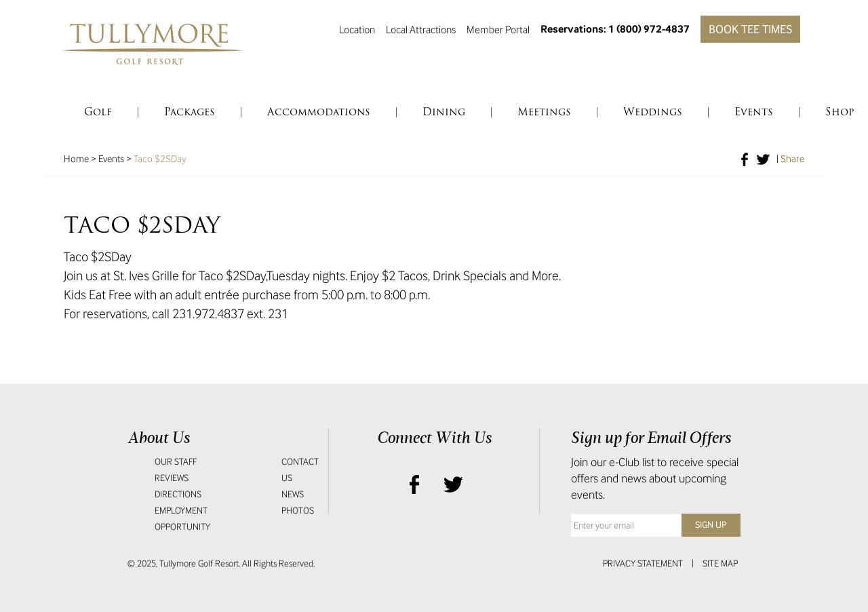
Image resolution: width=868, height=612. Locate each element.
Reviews (172, 478)
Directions (178, 494)
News (293, 494)
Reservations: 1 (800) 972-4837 (615, 29)
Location (357, 29)
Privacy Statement (643, 563)
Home (76, 159)
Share (792, 159)
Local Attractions (421, 29)
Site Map (720, 563)
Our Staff (176, 462)
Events (111, 159)
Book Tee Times (750, 29)
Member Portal (498, 29)
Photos (298, 511)
